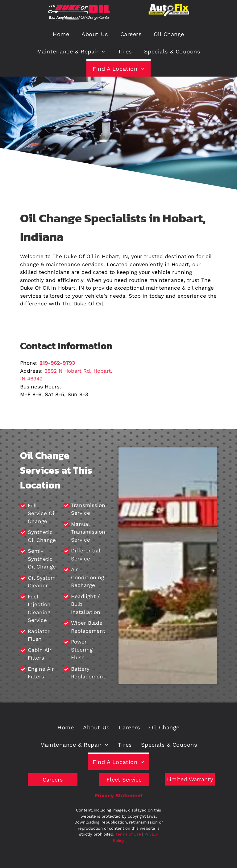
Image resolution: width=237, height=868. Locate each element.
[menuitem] (61, 33)
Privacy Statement (119, 795)
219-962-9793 (57, 363)
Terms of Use (128, 834)
